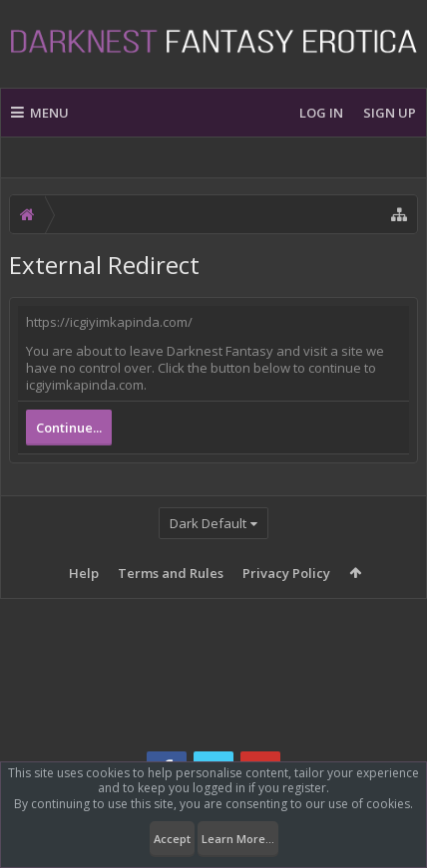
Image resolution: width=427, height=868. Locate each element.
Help (84, 573)
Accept (172, 839)
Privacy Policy (286, 573)
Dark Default (208, 523)
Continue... (69, 428)
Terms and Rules (171, 573)
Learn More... (238, 839)
